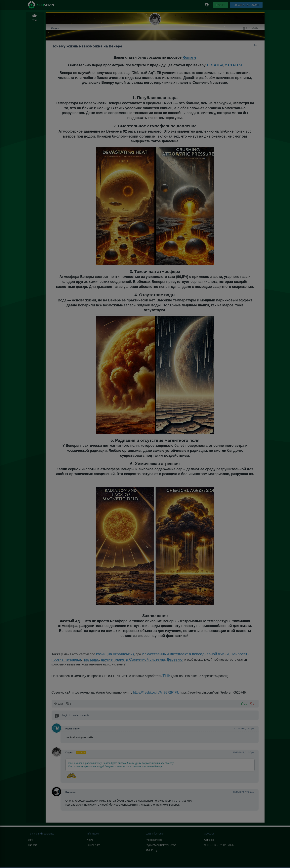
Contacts (209, 840)
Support (32, 845)
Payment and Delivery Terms (161, 845)
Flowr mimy (73, 729)
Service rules (94, 845)
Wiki (30, 840)
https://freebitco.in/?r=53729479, (156, 692)
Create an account (246, 5)
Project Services (154, 840)
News (90, 840)
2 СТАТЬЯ (233, 65)
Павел (55, 28)
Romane (189, 57)
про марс (91, 659)
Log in (220, 5)
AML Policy (151, 850)
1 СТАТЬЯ (215, 65)
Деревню (175, 659)
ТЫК (166, 676)
